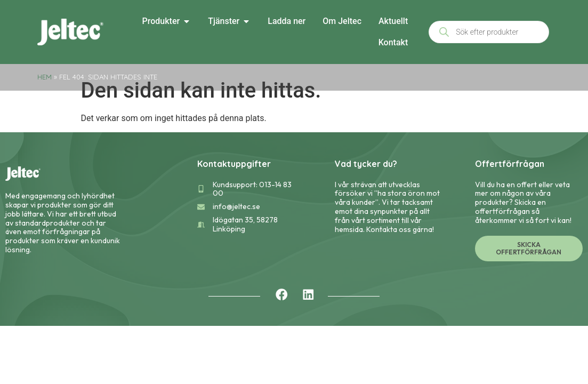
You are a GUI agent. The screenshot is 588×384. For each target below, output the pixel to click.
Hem (45, 77)
